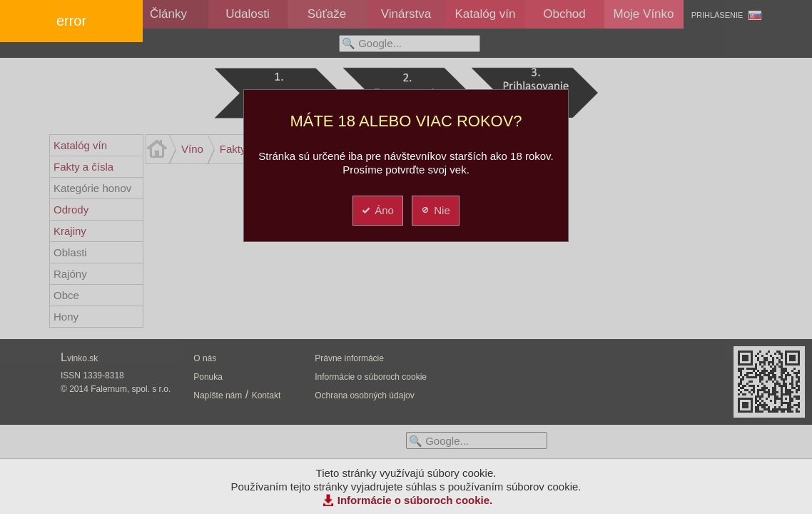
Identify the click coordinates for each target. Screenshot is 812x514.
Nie (435, 210)
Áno (377, 210)
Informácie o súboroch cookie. (415, 500)
